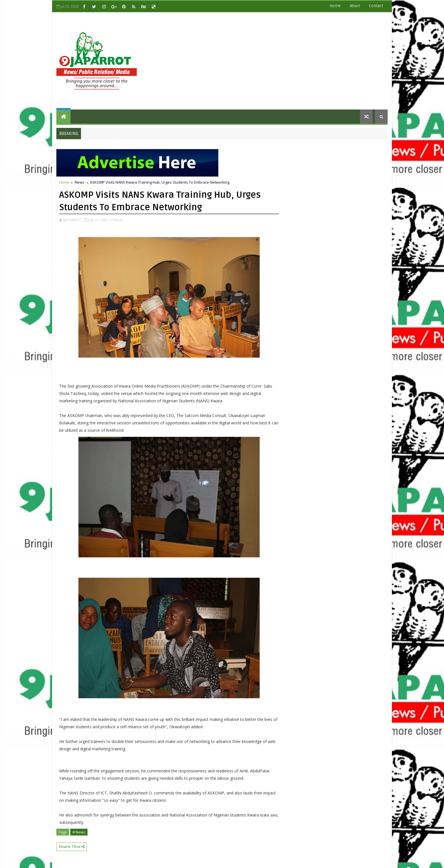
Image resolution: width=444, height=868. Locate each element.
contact (376, 6)
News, (119, 220)
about (355, 6)
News (80, 182)
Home (335, 6)
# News (79, 832)
